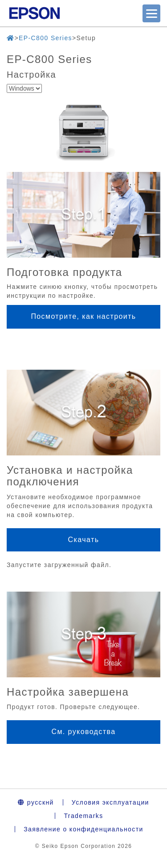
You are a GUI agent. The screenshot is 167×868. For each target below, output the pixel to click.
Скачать (84, 540)
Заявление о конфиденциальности (83, 829)
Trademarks (83, 816)
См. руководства (84, 732)
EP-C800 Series (45, 38)
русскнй (36, 802)
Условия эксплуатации (110, 802)
